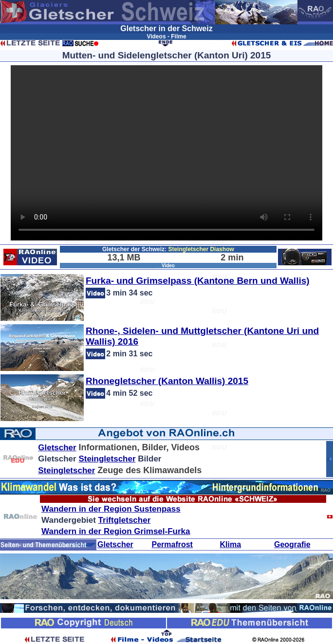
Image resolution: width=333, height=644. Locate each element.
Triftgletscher (125, 520)
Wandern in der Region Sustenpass (111, 509)
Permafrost (172, 544)
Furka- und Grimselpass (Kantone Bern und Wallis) (198, 281)
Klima (231, 544)
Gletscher (57, 448)
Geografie (292, 544)
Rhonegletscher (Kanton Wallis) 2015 (167, 381)
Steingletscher (107, 459)
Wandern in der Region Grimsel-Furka (116, 531)
